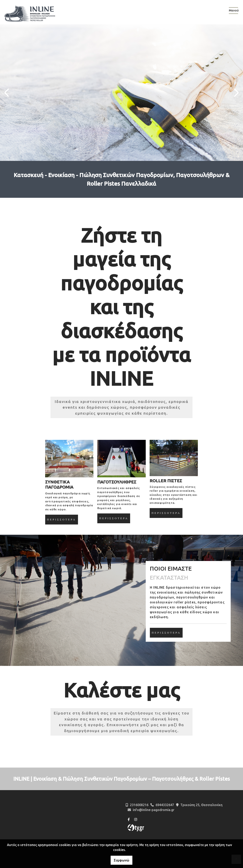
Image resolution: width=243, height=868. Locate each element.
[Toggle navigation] (233, 11)
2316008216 (139, 805)
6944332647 (165, 805)
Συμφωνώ (121, 860)
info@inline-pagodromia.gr (154, 810)
